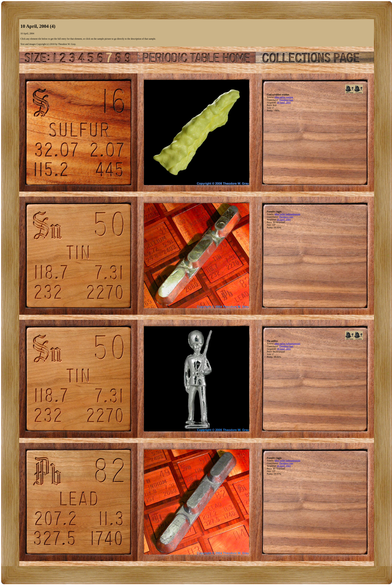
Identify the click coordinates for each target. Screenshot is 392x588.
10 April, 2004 (284, 103)
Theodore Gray (286, 100)
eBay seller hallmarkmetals (287, 214)
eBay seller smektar (284, 97)
